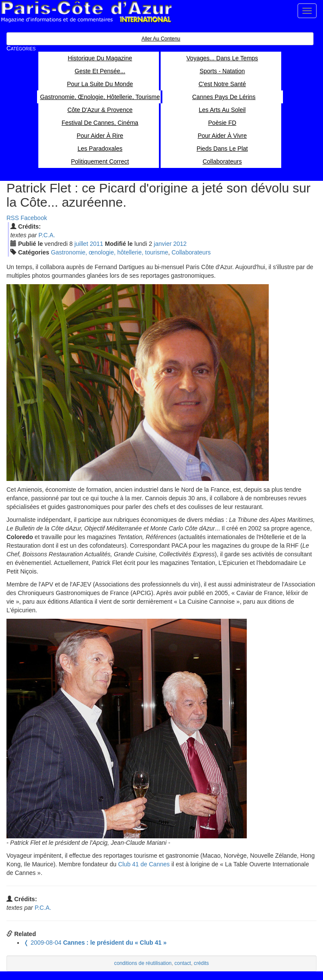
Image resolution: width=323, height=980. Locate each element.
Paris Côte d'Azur (86, 12)
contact (183, 963)
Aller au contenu (161, 39)
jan (163, 244)
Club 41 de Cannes (144, 864)
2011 (96, 244)
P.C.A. (47, 235)
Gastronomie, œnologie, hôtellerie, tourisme (109, 252)
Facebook (34, 218)
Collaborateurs (191, 252)
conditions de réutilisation (143, 963)
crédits (201, 963)
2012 (180, 244)
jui (81, 244)
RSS (13, 218)
